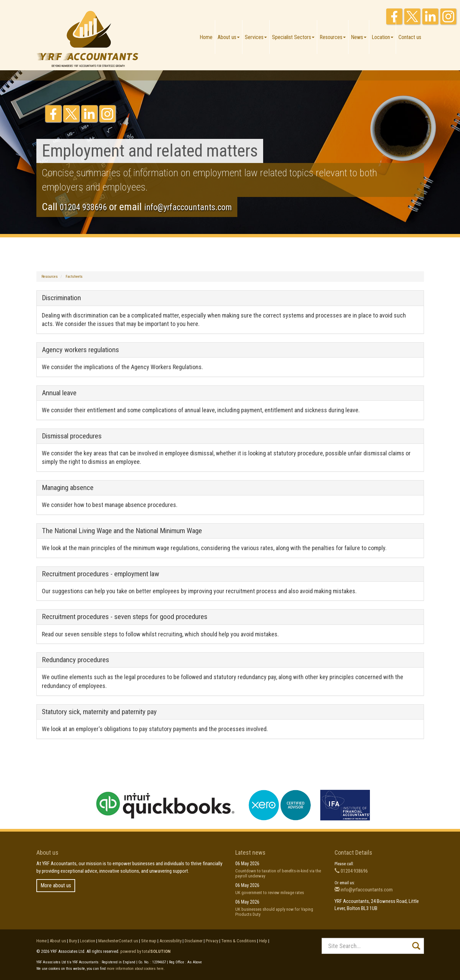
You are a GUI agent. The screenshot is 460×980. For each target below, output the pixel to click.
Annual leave (59, 393)
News (359, 37)
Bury (73, 941)
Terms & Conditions (239, 941)
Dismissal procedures (72, 436)
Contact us (410, 37)
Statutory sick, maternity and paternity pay (99, 712)
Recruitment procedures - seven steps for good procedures (125, 617)
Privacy (212, 941)
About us (229, 37)
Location (382, 37)
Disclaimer (194, 941)
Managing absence (68, 488)
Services (256, 37)
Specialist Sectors (293, 37)
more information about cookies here (135, 969)
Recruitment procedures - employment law (100, 574)
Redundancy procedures (75, 660)
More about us (56, 885)
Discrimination (61, 298)
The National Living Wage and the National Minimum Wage (122, 531)
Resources (333, 37)
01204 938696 (83, 207)
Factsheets (74, 277)
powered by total (146, 951)
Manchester (108, 941)
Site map (149, 941)
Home (206, 37)
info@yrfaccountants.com (188, 207)
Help (263, 941)
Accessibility (171, 941)
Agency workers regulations (80, 350)
